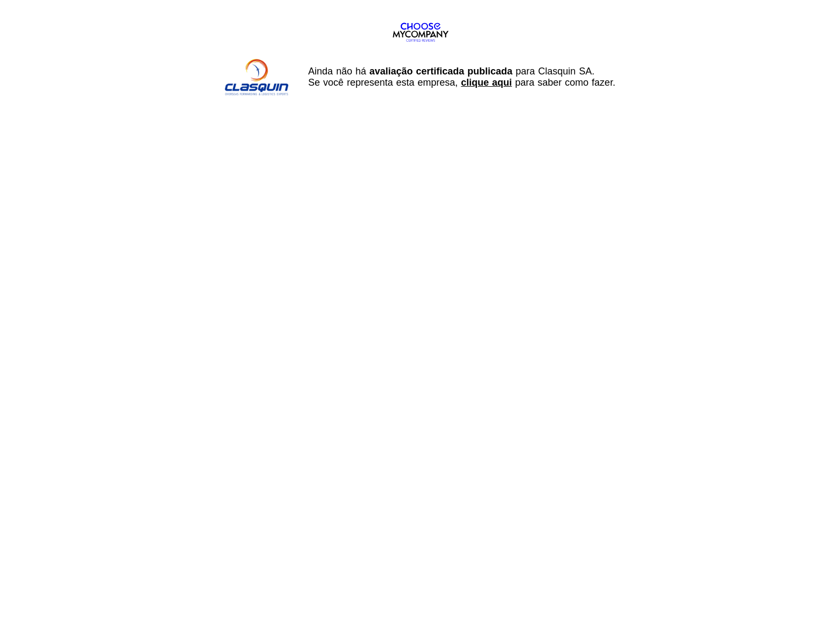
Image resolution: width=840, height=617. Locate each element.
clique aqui (487, 82)
